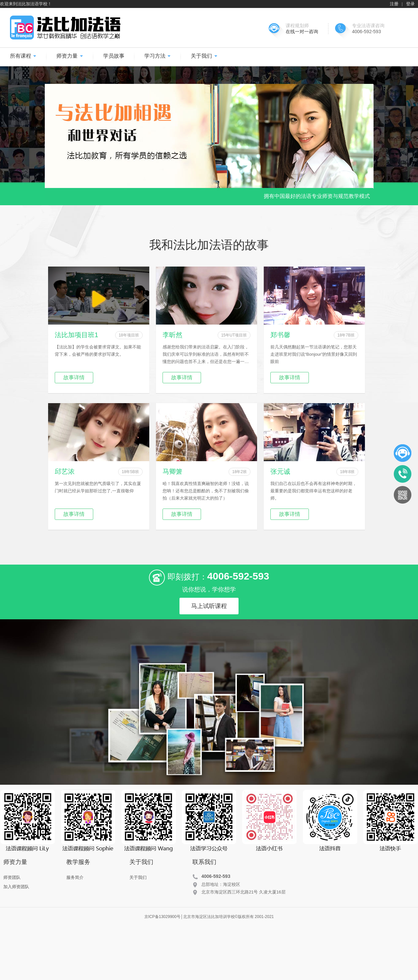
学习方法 (158, 56)
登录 (410, 4)
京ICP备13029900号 (162, 917)
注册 (394, 4)
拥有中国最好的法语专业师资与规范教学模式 (317, 196)
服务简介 (75, 877)
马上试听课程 (209, 606)
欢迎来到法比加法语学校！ (26, 4)
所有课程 (23, 56)
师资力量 (70, 56)
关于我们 (204, 56)
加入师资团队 (16, 887)
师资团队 (12, 877)
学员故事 (114, 56)
